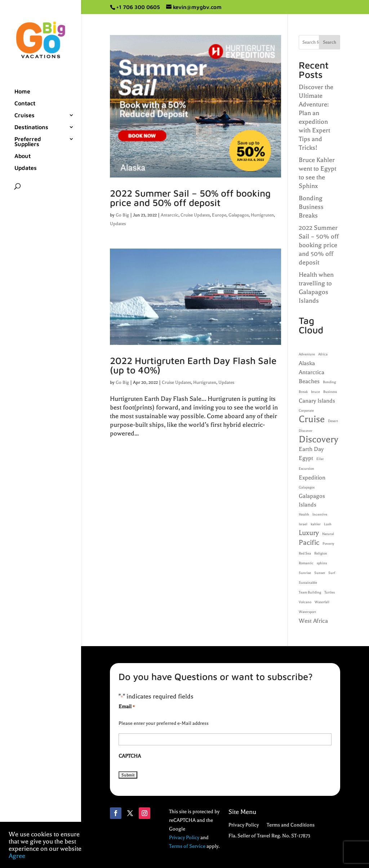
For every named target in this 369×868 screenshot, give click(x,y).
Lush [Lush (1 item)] (328, 524)
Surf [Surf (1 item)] (332, 573)
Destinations (31, 127)
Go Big (122, 215)
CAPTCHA (130, 756)
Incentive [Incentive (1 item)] (320, 514)
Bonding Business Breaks (311, 207)
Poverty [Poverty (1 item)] (328, 544)
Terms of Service (187, 846)
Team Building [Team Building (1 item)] (310, 592)
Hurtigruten (262, 215)
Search (330, 42)
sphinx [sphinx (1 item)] (322, 563)
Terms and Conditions (291, 825)
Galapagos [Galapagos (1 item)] (307, 487)
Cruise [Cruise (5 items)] (312, 419)
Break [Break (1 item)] (303, 392)
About (23, 156)
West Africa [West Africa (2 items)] (313, 621)
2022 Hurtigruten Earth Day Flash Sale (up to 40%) (193, 365)
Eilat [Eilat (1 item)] (320, 459)
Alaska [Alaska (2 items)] (307, 363)
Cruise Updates (195, 215)
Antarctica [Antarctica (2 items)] (312, 372)
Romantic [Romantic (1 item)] (306, 563)
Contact (25, 104)
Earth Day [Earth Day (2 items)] (311, 449)
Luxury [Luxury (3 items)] (309, 533)
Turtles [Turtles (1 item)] (330, 592)
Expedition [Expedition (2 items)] (312, 478)
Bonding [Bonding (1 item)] (329, 382)
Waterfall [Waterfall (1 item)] (322, 602)
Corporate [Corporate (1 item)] (306, 411)
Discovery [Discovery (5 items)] (319, 439)
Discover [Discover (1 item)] (306, 431)
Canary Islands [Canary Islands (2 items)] (317, 401)
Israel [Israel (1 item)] (303, 524)
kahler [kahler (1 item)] (316, 524)
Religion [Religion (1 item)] (321, 553)
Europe (219, 215)
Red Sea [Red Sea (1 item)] (305, 553)
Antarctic (170, 215)
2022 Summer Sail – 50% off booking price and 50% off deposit (190, 198)
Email (127, 707)
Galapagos (239, 215)
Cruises (25, 115)
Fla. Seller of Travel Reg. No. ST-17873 (269, 836)
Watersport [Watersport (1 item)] (307, 612)
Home (22, 92)
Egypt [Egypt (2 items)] (306, 458)
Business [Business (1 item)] (330, 392)
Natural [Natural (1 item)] (328, 534)
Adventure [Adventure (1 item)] (307, 354)
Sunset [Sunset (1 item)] (320, 573)
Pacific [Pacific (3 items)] (309, 542)
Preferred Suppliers (28, 142)
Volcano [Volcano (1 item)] (305, 602)
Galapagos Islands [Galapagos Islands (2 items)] (312, 500)
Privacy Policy (184, 838)
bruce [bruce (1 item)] (315, 392)
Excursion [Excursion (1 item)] (306, 469)
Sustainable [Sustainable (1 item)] (308, 583)
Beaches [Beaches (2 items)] (309, 381)
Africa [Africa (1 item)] (323, 354)
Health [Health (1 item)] (304, 514)
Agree (17, 856)
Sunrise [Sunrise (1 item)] (305, 573)
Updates (26, 168)
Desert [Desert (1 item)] (333, 421)
